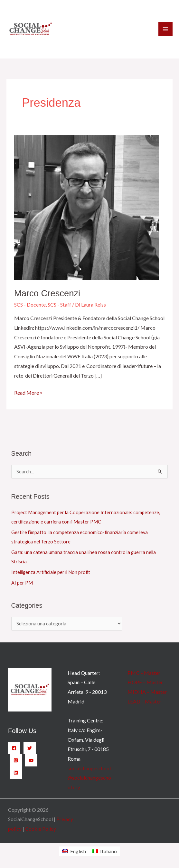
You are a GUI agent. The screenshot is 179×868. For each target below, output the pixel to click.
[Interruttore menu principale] (165, 29)
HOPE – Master (145, 682)
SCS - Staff (59, 304)
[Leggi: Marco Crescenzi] (87, 207)
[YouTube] (31, 760)
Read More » (28, 392)
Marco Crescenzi (47, 293)
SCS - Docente (30, 304)
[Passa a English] (74, 851)
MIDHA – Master (147, 692)
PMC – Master (144, 673)
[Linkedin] (16, 773)
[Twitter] (30, 748)
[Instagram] (16, 760)
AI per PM (22, 583)
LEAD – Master (144, 701)
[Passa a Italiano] (105, 851)
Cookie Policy (41, 829)
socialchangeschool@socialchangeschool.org (89, 778)
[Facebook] (14, 748)
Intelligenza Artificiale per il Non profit (51, 572)
